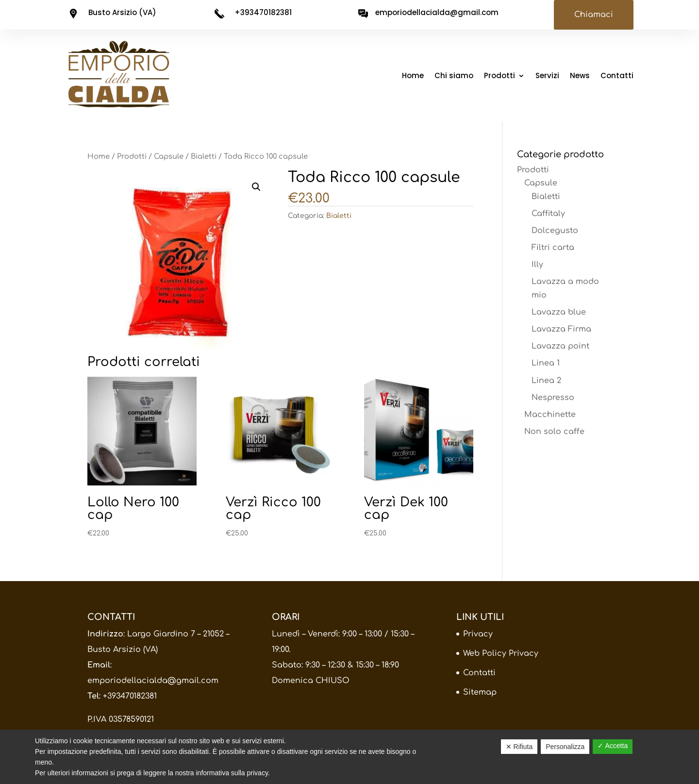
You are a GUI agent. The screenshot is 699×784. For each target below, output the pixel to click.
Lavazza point (560, 346)
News (580, 76)
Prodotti (499, 76)
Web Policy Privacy (501, 653)
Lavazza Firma (561, 329)
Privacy (478, 634)
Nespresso (553, 398)
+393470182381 (130, 696)
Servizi (547, 76)
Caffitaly (548, 214)
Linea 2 (546, 381)
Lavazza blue (559, 312)
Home (413, 76)
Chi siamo (454, 76)
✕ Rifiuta (519, 747)
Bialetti (204, 156)
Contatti (617, 76)
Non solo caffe (554, 432)
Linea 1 (546, 363)
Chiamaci (594, 15)
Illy (537, 265)
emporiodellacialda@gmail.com (153, 681)
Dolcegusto (555, 231)
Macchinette (550, 415)
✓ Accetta (613, 746)
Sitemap (480, 692)
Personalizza (565, 747)
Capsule (169, 156)
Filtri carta (553, 248)
